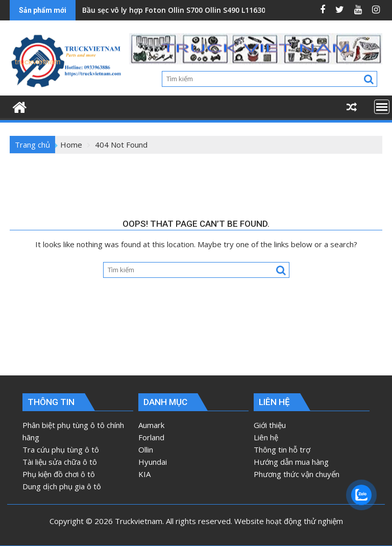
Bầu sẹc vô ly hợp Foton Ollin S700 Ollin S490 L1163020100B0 (188, 10)
